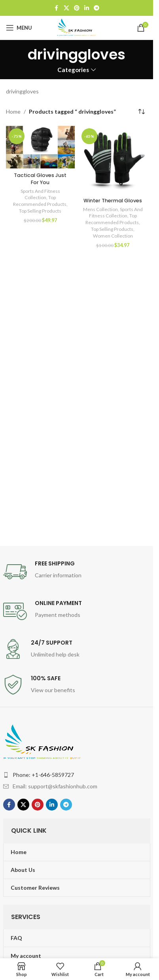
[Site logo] (77, 27)
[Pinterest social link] (77, 8)
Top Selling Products (40, 211)
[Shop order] (141, 112)
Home (13, 111)
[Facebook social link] (57, 8)
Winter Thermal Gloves (113, 201)
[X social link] (66, 8)
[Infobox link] (77, 572)
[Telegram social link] (97, 8)
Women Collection (113, 236)
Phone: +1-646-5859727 (43, 775)
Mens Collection (100, 209)
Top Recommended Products (40, 201)
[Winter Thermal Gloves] (113, 160)
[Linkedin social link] (87, 8)
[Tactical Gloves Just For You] (40, 147)
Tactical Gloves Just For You (40, 179)
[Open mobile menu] (19, 28)
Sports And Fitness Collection (40, 194)
